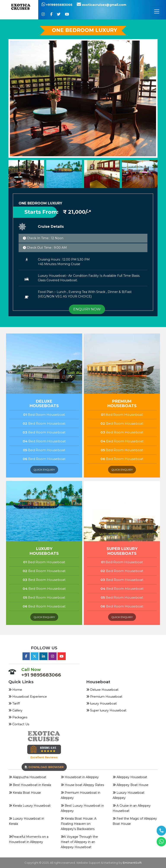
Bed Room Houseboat (44, 415)
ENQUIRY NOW (87, 309)
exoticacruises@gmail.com (101, 5)
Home (15, 690)
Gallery (15, 710)
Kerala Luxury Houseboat (30, 806)
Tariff (14, 704)
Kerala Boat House (25, 793)
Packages (18, 717)
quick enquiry (44, 470)
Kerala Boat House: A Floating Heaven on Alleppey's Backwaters (79, 824)
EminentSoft (132, 863)
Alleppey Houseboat (130, 777)
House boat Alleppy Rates (82, 785)
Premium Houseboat (104, 697)
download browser (44, 767)
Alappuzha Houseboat (28, 777)
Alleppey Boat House (131, 785)
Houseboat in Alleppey (80, 777)
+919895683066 (57, 5)
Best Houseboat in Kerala (30, 785)
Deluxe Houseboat (102, 690)
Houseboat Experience (28, 697)
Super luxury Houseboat (106, 710)
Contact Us (19, 724)
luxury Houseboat (101, 704)
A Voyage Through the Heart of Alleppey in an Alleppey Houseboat (79, 842)
